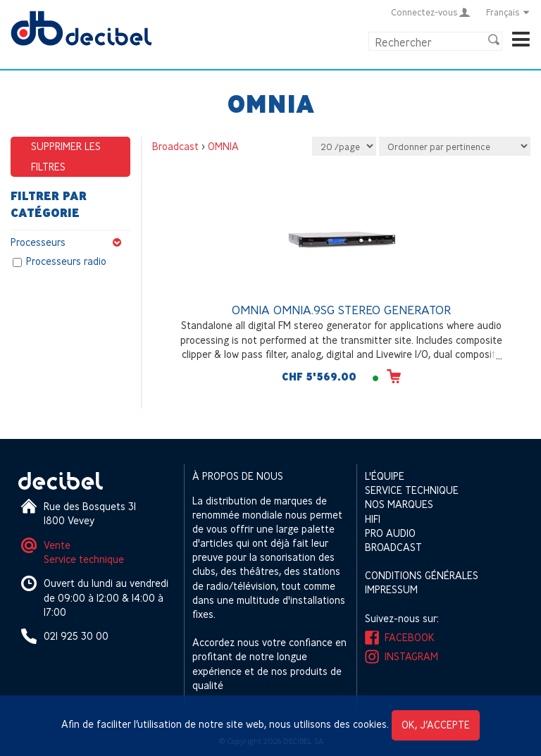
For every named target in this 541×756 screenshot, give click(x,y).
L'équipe (385, 476)
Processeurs (70, 242)
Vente (57, 545)
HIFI (373, 519)
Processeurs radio (66, 262)
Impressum (391, 589)
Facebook (410, 637)
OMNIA (223, 146)
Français (508, 12)
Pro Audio (390, 533)
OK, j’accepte (436, 725)
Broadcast (175, 146)
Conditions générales (422, 575)
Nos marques (399, 504)
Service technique (84, 559)
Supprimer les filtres (66, 156)
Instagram (411, 656)
